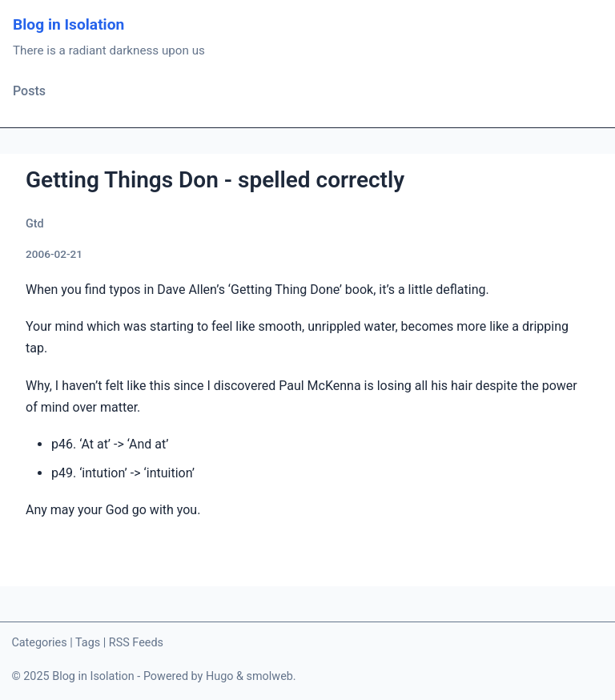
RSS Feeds (136, 643)
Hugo (220, 676)
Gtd (35, 224)
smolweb (270, 676)
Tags (88, 643)
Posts (29, 91)
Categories (39, 643)
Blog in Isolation (68, 24)
